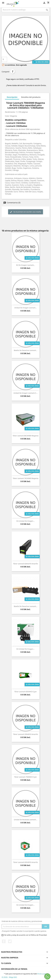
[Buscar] (25, 10)
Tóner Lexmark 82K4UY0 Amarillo (25, 564)
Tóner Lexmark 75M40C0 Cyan (25, 777)
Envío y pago (42, 974)
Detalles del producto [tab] (31, 97)
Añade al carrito (23, 59)
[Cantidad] (4, 59)
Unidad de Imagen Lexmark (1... (25, 393)
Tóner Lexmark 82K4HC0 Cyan (25, 692)
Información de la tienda (14, 969)
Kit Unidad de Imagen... (25, 521)
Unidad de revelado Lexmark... (26, 820)
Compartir (13, 71)
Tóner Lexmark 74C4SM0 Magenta (26, 478)
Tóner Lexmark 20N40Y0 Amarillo (25, 734)
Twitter (10, 941)
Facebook (4, 941)
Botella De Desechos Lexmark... (26, 350)
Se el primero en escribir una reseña (25, 212)
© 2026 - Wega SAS (9, 977)
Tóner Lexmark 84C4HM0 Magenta (26, 436)
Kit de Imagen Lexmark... (26, 265)
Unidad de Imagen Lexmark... (25, 308)
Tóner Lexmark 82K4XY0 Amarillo (25, 862)
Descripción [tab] (12, 97)
